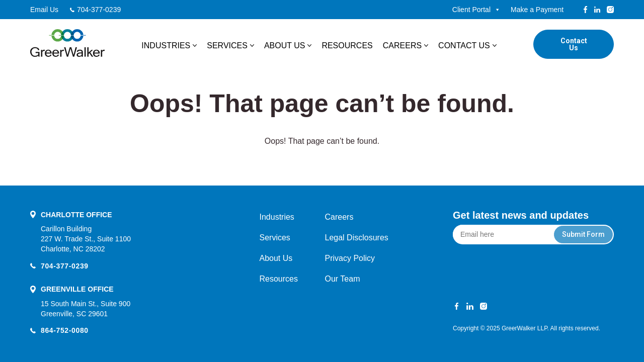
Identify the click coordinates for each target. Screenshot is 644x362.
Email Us (44, 10)
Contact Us (464, 46)
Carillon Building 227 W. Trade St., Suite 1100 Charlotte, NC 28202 (86, 239)
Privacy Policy (350, 258)
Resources (347, 46)
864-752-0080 (65, 330)
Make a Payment (537, 10)
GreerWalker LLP (525, 328)
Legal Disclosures (357, 238)
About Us (285, 46)
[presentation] (534, 269)
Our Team (343, 279)
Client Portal (476, 10)
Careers (402, 46)
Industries (166, 46)
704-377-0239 (99, 10)
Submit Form (583, 234)
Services (227, 46)
